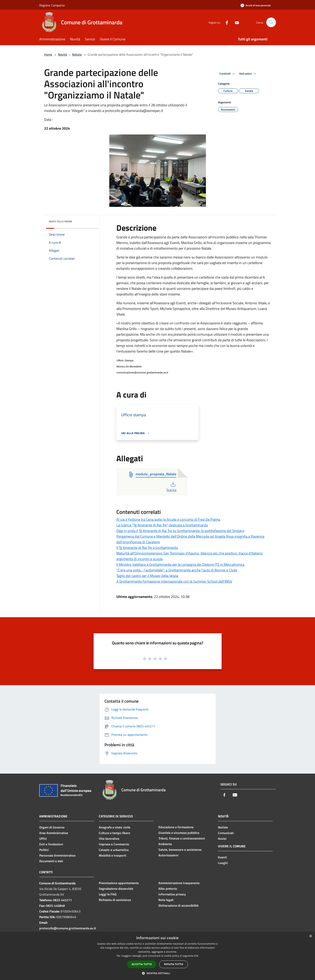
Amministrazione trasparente (179, 883)
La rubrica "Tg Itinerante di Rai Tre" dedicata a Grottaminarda (162, 525)
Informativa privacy (172, 894)
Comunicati (226, 833)
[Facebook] (225, 22)
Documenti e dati (51, 861)
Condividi (228, 74)
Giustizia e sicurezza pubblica (179, 833)
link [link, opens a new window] (196, 956)
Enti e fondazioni (51, 844)
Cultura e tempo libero (115, 833)
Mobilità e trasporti (113, 855)
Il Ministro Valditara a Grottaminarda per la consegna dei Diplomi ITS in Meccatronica (180, 564)
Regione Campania (52, 5)
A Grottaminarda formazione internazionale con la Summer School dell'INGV (174, 581)
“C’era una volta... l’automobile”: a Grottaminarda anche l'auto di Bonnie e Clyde (177, 570)
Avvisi (222, 839)
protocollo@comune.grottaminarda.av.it (68, 928)
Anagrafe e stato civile (115, 827)
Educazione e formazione (176, 827)
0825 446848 (55, 906)
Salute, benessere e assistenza (180, 850)
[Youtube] (235, 22)
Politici (44, 850)
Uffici (43, 839)
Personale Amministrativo (57, 855)
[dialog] (157, 956)
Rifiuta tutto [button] (174, 964)
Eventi (222, 857)
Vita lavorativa (109, 839)
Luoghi (223, 863)
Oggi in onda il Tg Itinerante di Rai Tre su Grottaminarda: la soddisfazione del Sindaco (180, 531)
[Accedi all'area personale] (256, 5)
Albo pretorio (168, 889)
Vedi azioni (248, 74)
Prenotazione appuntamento (119, 883)
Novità (62, 54)
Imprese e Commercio (114, 844)
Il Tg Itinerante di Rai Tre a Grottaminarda (147, 548)
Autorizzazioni (168, 855)
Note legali (166, 900)
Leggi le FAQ (108, 894)
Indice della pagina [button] (60, 221)
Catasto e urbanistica (114, 850)
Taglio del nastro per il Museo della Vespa (147, 576)
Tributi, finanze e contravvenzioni (182, 838)
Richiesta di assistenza (115, 900)
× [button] (310, 936)
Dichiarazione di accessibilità (178, 905)
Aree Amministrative (54, 833)
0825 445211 (62, 900)
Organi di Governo (52, 827)
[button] (158, 973)
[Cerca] (271, 22)
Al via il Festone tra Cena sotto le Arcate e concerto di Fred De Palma (168, 519)
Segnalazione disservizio (116, 889)
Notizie (77, 54)
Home (48, 54)
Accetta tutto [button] (142, 964)
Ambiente (165, 844)
